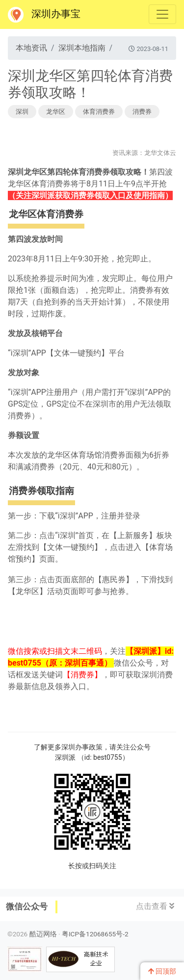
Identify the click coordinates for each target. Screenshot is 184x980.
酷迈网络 (43, 934)
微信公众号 (27, 906)
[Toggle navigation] (162, 14)
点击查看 (155, 906)
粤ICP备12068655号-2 (95, 934)
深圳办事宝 (44, 15)
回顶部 (162, 971)
